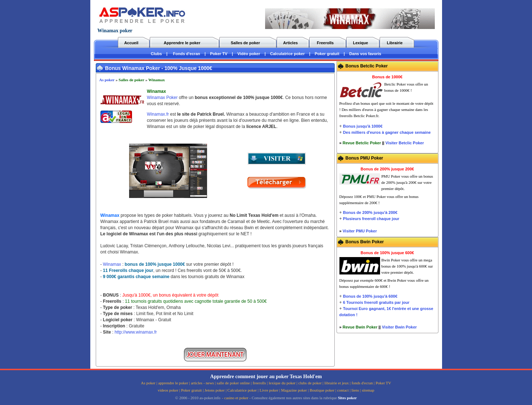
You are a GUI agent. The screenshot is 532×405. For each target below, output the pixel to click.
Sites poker (347, 398)
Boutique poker (322, 390)
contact (343, 390)
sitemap (368, 390)
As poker (107, 80)
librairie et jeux (337, 383)
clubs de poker (310, 383)
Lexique (360, 43)
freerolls (259, 383)
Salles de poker (245, 43)
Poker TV (219, 54)
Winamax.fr (158, 114)
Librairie (395, 43)
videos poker (168, 390)
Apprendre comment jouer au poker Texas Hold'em (266, 377)
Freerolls (325, 43)
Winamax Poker (162, 98)
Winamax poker (115, 31)
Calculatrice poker (287, 54)
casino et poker (236, 398)
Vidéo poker (249, 54)
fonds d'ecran (362, 383)
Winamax (157, 80)
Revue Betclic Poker (362, 143)
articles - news (202, 383)
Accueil (131, 43)
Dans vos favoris (365, 54)
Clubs (156, 54)
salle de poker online (233, 383)
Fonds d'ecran (187, 54)
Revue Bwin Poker (360, 327)
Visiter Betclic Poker (405, 143)
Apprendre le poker (182, 43)
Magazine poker (294, 390)
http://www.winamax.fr (136, 332)
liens (355, 390)
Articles (290, 43)
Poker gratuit (327, 54)
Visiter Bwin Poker (399, 327)
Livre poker (269, 390)
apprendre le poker (173, 383)
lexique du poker (282, 383)
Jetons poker (215, 390)
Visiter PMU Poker (360, 231)
